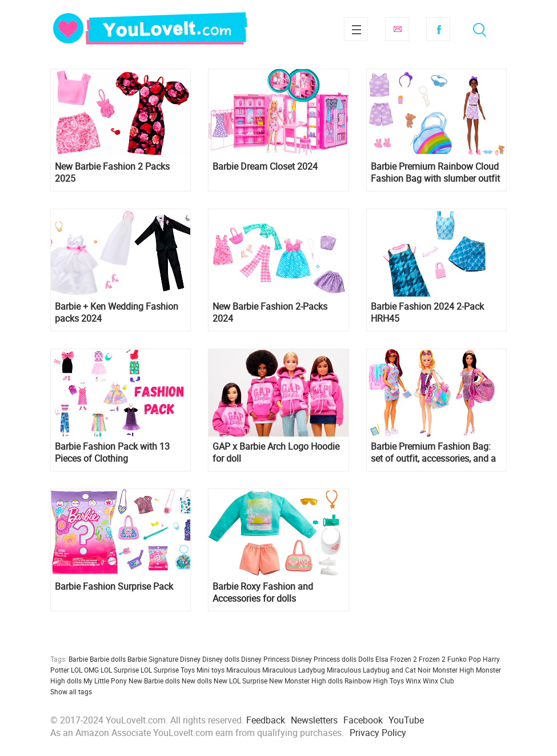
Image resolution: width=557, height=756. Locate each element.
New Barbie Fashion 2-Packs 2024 (270, 313)
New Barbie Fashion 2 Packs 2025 (112, 173)
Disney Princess (265, 659)
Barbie (78, 659)
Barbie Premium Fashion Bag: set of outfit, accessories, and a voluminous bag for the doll (433, 453)
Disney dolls (221, 659)
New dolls (197, 681)
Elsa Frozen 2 (396, 659)
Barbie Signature (153, 659)
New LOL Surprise (241, 681)
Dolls (366, 659)
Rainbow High (366, 681)
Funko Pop (464, 659)
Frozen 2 (432, 659)
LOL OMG (85, 670)
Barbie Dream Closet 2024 (265, 167)
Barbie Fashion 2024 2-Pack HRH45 (427, 313)
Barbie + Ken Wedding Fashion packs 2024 (117, 313)
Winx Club (438, 681)
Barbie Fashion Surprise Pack (114, 587)
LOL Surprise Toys (168, 670)
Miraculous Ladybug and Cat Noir (379, 670)
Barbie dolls (108, 659)
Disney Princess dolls (324, 659)
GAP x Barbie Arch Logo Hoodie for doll (276, 453)
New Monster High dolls (306, 681)
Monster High (453, 670)
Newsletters (314, 720)
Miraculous (243, 670)
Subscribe (397, 29)
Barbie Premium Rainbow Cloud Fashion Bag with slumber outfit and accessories (435, 173)
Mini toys (211, 670)
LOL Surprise (120, 670)
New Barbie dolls (154, 681)
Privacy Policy (378, 733)
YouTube (406, 720)
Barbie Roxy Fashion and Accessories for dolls (263, 593)
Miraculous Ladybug (294, 670)
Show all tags (71, 691)
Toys (397, 681)
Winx (413, 681)
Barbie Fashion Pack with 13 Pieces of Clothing (112, 453)
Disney (190, 659)
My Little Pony (105, 681)
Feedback (266, 720)
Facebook (438, 29)
